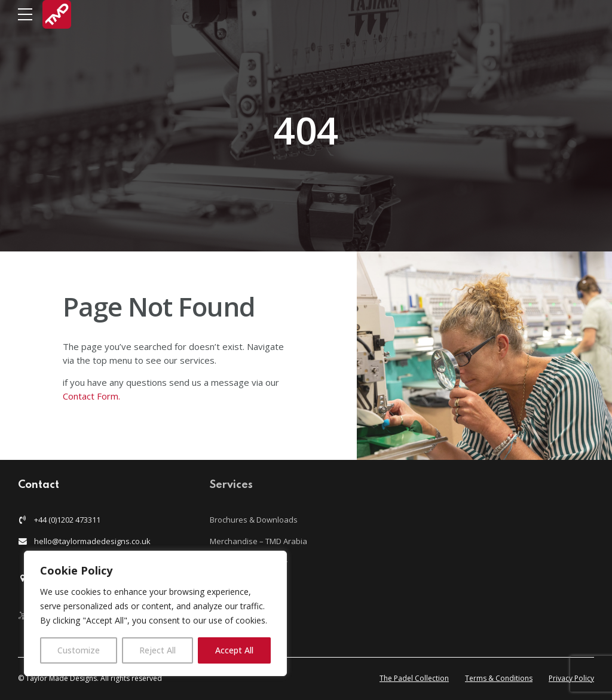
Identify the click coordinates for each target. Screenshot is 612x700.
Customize (79, 650)
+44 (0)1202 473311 (67, 520)
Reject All (157, 650)
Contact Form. (93, 396)
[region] (155, 613)
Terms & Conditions (499, 678)
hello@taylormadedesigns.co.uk (92, 541)
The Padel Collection (414, 678)
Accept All (234, 650)
